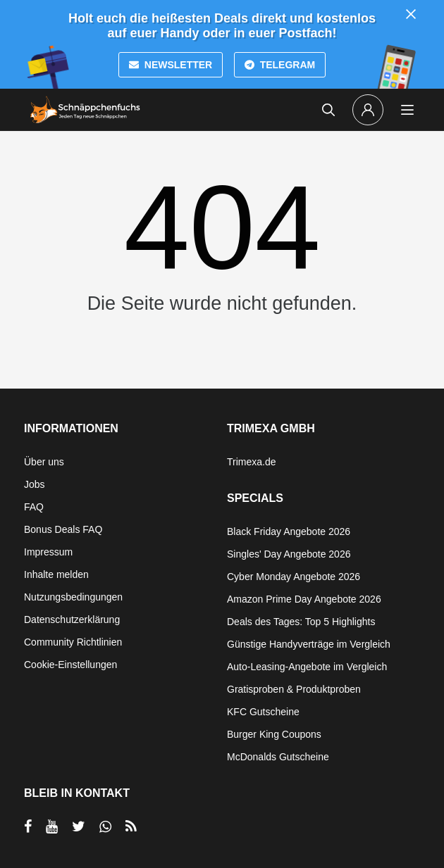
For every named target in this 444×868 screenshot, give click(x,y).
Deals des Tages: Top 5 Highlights (301, 622)
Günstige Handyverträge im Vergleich (309, 644)
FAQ (34, 507)
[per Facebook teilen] (28, 826)
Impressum (48, 552)
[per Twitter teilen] (79, 826)
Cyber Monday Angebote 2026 (294, 577)
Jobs (35, 484)
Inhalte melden (56, 574)
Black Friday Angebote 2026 (289, 532)
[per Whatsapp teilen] (105, 826)
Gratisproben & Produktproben (294, 689)
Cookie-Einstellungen (70, 665)
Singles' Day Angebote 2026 (289, 554)
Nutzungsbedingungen (73, 597)
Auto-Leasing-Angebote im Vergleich (307, 667)
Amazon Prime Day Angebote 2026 (304, 599)
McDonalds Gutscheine (278, 757)
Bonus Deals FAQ (63, 529)
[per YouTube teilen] (52, 826)
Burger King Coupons (274, 734)
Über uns (44, 462)
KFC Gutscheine (263, 712)
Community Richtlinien (73, 642)
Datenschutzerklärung (72, 619)
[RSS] (131, 826)
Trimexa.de (252, 462)
